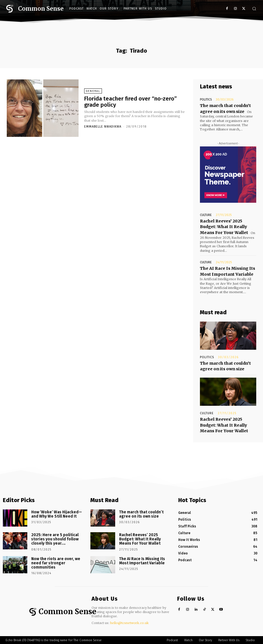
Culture (206, 214)
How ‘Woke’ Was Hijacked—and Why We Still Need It (57, 505)
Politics (206, 100)
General (93, 92)
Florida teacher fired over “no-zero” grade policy (133, 102)
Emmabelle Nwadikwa (103, 126)
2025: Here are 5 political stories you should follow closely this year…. (53, 530)
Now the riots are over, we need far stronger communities (57, 551)
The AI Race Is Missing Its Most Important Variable (225, 267)
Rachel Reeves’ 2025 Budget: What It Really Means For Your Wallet (228, 224)
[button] (254, 9)
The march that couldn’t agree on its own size (223, 108)
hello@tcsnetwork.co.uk (129, 614)
